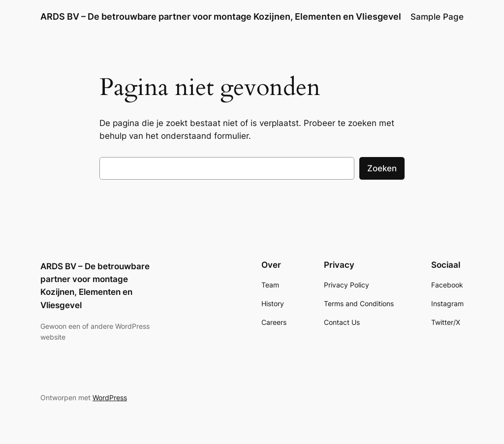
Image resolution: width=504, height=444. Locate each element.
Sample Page (437, 17)
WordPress (110, 397)
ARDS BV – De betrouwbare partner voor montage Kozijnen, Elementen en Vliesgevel (221, 16)
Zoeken (382, 168)
